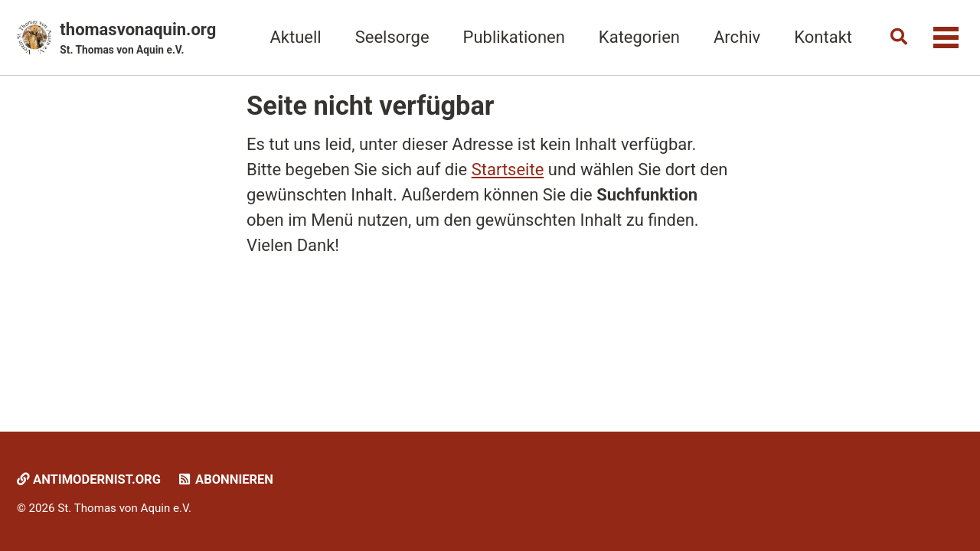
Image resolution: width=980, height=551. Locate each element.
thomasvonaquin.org (138, 39)
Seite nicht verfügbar (370, 106)
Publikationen (514, 37)
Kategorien (639, 37)
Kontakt (823, 37)
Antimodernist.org (89, 479)
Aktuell (295, 37)
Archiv (737, 37)
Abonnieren (225, 479)
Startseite (508, 170)
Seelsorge (392, 37)
